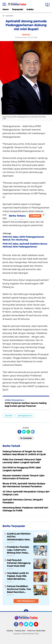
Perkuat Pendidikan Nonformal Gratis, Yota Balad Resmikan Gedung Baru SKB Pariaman (19, 589)
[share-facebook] (19, 432)
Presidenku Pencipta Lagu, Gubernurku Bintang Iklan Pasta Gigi (18, 550)
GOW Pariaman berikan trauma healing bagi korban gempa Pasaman (26, 404)
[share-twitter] (24, 432)
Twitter (27, 625)
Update (35, 216)
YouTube (38, 625)
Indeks (30, 9)
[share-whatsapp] (28, 432)
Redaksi (10, 631)
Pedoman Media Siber (36, 631)
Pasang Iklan (20, 631)
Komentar (26, 438)
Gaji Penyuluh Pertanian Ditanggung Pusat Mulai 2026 (19, 563)
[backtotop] (26, 612)
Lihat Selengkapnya (26, 601)
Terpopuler (18, 9)
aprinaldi (8, 416)
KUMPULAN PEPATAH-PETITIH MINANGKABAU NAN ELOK (19, 537)
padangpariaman (25, 416)
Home (6, 9)
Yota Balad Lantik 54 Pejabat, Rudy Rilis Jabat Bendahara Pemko (18, 576)
